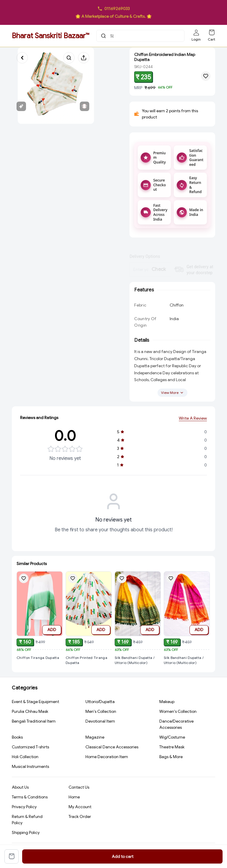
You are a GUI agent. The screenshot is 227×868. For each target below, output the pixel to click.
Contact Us (79, 788)
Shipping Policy (26, 833)
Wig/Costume (172, 738)
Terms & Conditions (30, 798)
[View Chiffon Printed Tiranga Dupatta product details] (89, 663)
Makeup (167, 702)
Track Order (80, 817)
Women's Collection (178, 712)
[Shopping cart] (212, 33)
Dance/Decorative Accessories (176, 725)
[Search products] (69, 58)
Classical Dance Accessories (112, 747)
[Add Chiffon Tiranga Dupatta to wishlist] (24, 579)
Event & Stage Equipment (35, 702)
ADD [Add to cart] (52, 630)
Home (74, 798)
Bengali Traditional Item (34, 722)
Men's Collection (101, 712)
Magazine (95, 738)
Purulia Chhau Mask (30, 712)
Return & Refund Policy (27, 820)
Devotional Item (100, 722)
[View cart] (12, 856)
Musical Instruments (30, 767)
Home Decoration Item (107, 757)
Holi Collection (25, 757)
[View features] (21, 106)
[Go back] (22, 58)
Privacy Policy (24, 808)
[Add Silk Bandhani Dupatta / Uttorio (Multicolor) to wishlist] (122, 586)
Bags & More (171, 757)
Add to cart (123, 856)
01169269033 (117, 9)
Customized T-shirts (30, 747)
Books (17, 738)
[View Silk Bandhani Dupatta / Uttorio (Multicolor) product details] (138, 668)
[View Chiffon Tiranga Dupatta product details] (40, 659)
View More (172, 396)
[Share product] (84, 58)
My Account (80, 808)
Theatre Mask (172, 747)
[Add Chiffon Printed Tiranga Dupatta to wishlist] (73, 581)
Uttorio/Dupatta (100, 702)
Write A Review (193, 421)
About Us (20, 788)
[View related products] (85, 106)
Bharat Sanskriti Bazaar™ (51, 36)
